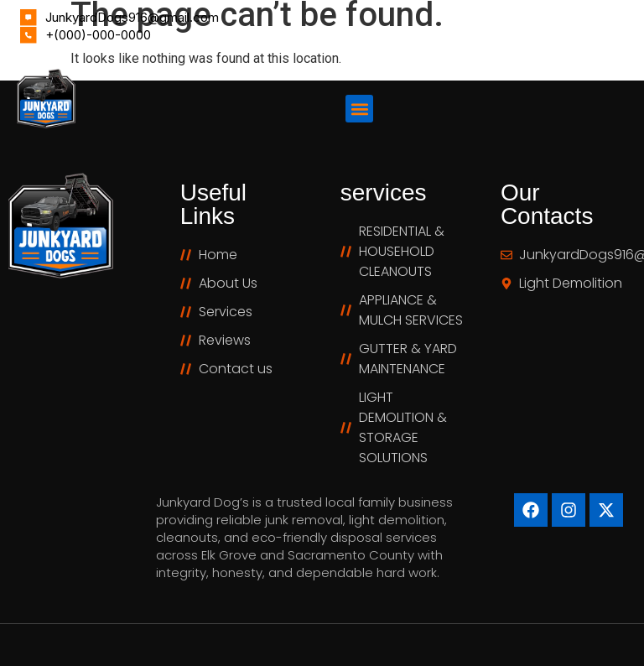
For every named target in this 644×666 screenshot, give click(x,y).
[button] (359, 109)
